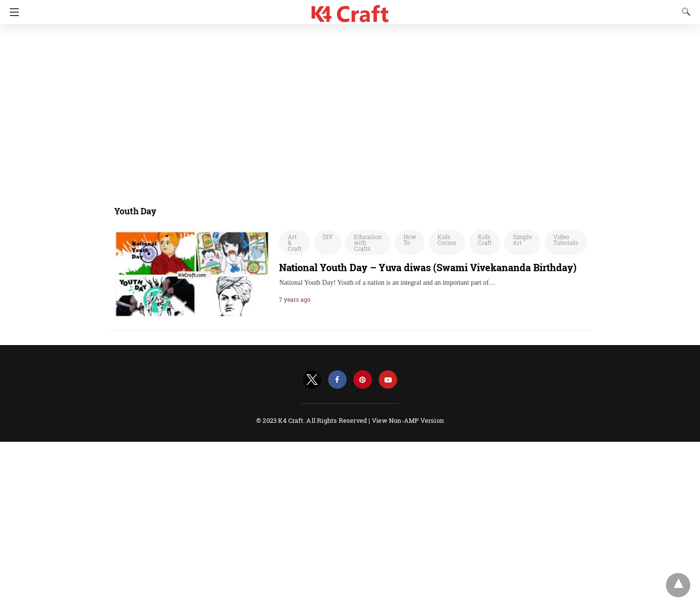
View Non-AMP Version (408, 420)
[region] (347, 109)
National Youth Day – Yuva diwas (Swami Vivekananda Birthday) (428, 267)
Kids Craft (485, 240)
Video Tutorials (566, 240)
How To (410, 240)
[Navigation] (12, 12)
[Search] (684, 12)
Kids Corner (447, 240)
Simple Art (522, 240)
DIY (328, 237)
